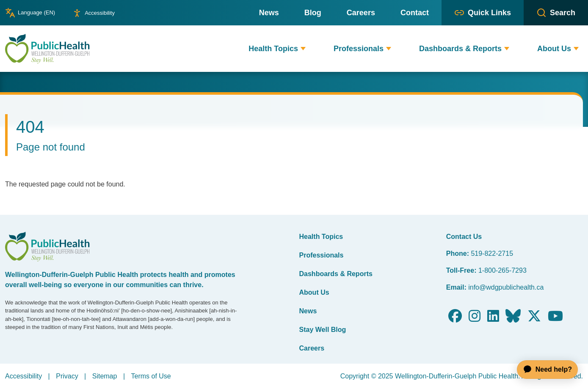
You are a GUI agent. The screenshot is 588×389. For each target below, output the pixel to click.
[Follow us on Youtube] (555, 319)
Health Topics (321, 237)
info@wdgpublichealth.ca (506, 287)
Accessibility (23, 376)
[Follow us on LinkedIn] (493, 319)
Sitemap (105, 376)
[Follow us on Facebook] (455, 319)
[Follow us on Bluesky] (513, 319)
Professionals (322, 255)
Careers (312, 348)
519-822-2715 (492, 253)
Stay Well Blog (323, 330)
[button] (303, 49)
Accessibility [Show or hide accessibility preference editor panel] (100, 13)
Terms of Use (151, 376)
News (308, 311)
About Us (314, 292)
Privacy (67, 376)
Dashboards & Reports (336, 274)
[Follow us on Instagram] (475, 319)
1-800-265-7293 (502, 270)
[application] (544, 370)
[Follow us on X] (534, 319)
